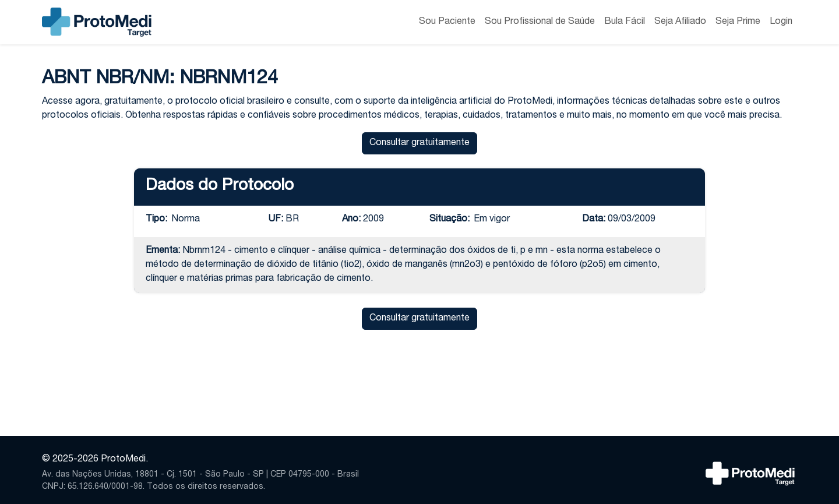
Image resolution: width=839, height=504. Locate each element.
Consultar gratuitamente (419, 143)
